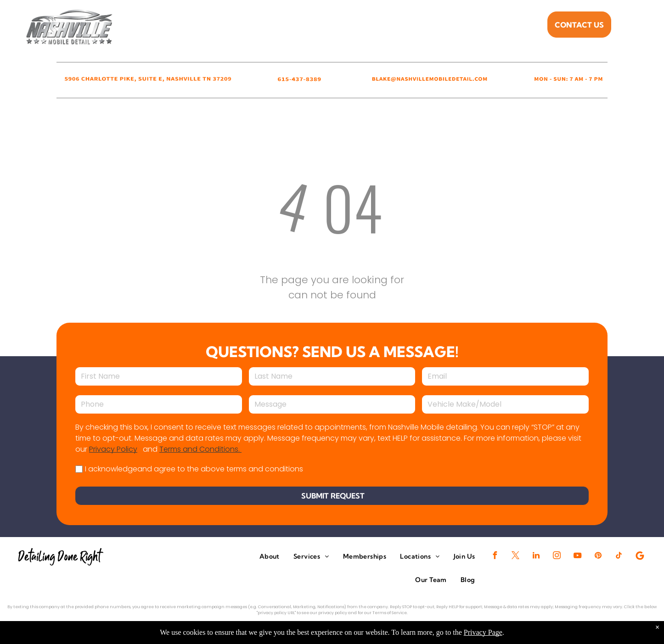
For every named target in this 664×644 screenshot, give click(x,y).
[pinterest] (598, 557)
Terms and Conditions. (200, 449)
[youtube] (578, 557)
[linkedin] (536, 557)
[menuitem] (251, 27)
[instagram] (557, 557)
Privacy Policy (113, 449)
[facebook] (495, 557)
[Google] (640, 557)
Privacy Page (483, 632)
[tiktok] (619, 557)
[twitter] (516, 557)
